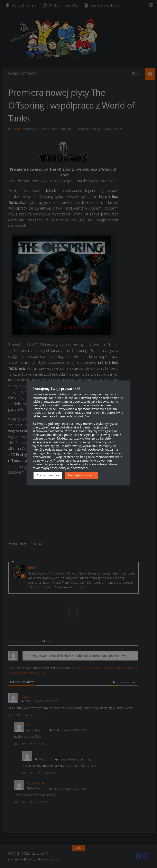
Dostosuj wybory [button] (48, 475)
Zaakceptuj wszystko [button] (82, 475)
